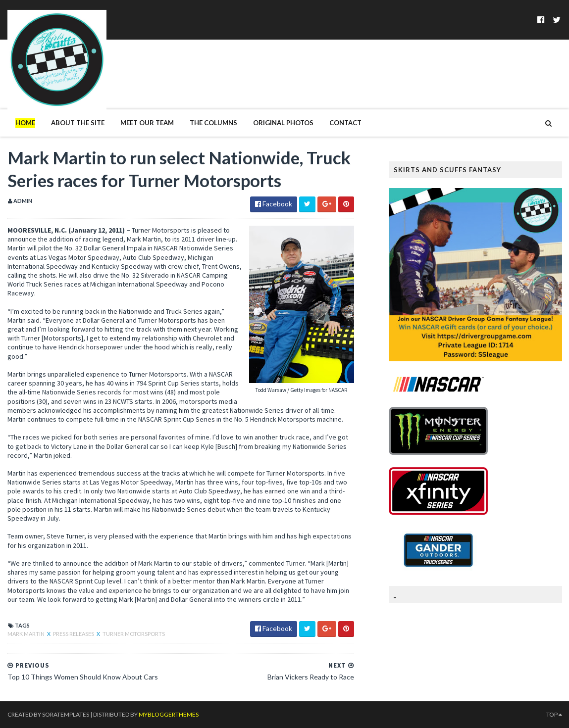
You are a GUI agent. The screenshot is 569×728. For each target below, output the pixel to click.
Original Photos (283, 123)
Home (25, 123)
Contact (345, 123)
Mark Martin (26, 634)
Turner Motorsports (134, 634)
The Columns (213, 123)
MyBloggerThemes (169, 714)
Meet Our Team (147, 123)
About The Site (78, 123)
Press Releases (74, 634)
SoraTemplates (66, 714)
